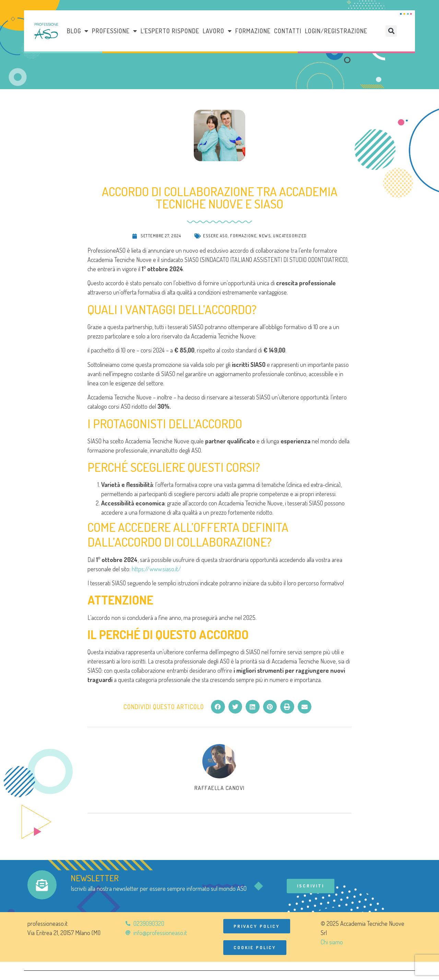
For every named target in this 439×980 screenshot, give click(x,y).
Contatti (288, 31)
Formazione (253, 31)
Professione (115, 31)
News (265, 236)
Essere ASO (215, 236)
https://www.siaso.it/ (156, 569)
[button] (391, 31)
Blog (78, 31)
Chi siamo (332, 942)
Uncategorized (290, 236)
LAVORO (217, 31)
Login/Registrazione (336, 31)
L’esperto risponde (170, 31)
